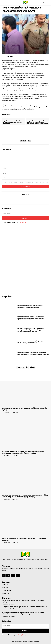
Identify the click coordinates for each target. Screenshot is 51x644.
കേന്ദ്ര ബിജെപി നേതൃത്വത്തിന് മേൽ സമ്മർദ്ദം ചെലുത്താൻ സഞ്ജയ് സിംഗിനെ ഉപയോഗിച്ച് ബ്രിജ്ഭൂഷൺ (38, 122)
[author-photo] (3, 412)
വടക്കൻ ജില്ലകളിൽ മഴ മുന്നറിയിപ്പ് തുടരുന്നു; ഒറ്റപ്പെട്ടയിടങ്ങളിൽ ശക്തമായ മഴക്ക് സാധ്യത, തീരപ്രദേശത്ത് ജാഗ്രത (31, 318)
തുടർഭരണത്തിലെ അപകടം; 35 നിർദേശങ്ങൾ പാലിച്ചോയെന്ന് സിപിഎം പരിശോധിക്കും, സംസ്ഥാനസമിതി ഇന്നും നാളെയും (30, 330)
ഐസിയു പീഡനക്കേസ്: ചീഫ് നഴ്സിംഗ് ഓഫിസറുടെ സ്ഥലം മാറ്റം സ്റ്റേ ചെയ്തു (12, 122)
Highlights (5, 604)
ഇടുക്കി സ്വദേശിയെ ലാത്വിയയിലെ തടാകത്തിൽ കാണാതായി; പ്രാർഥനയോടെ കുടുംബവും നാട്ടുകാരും (33, 353)
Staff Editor (10, 57)
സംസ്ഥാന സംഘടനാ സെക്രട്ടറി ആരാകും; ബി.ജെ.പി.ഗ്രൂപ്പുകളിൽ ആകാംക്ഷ (30, 342)
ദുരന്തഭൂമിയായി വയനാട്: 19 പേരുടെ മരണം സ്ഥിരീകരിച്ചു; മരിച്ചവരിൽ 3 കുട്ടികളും (30, 306)
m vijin (9, 115)
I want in (26, 218)
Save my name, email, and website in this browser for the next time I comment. (26, 182)
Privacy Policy (22, 222)
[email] (25, 213)
